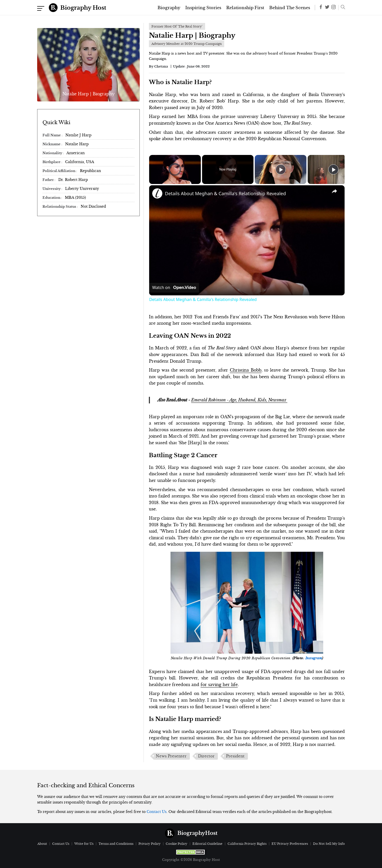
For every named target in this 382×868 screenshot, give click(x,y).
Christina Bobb (246, 370)
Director (206, 756)
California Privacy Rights (247, 844)
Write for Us (84, 844)
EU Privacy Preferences (290, 844)
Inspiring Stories (203, 8)
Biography (169, 8)
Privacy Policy (150, 844)
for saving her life (219, 685)
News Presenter (171, 756)
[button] (342, 8)
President (235, 756)
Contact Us (157, 812)
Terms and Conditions (116, 844)
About (42, 844)
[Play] (281, 169)
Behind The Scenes (290, 8)
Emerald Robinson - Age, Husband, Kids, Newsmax (239, 400)
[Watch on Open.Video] (174, 288)
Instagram (314, 658)
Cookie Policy (176, 844)
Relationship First (245, 8)
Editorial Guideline (207, 844)
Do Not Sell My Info (329, 844)
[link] (157, 193)
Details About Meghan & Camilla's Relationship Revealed (225, 193)
